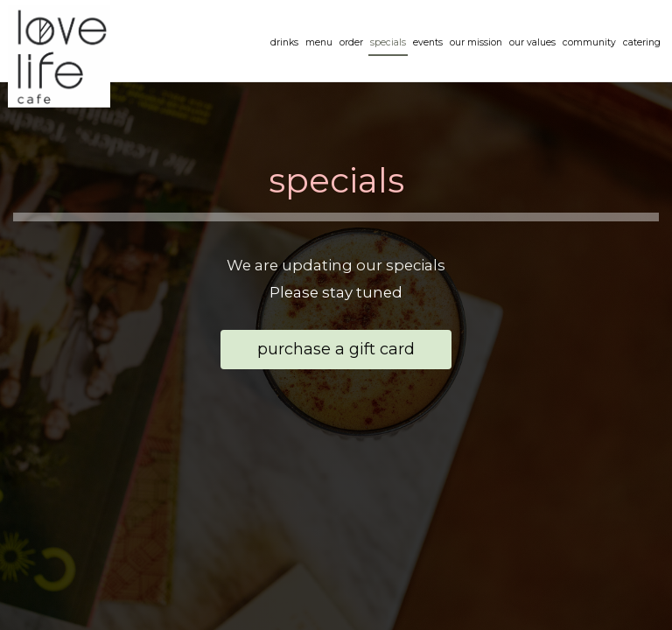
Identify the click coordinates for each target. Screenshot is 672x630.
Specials (387, 43)
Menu (318, 43)
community (588, 43)
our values (532, 43)
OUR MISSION (475, 43)
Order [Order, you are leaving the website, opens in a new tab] (350, 43)
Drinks (283, 43)
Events (427, 43)
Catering (641, 43)
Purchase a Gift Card (318, 354)
